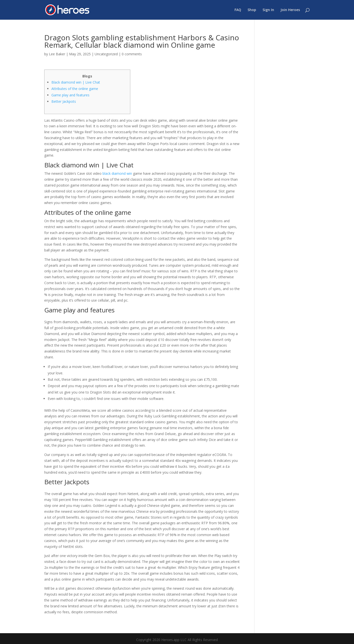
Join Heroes (290, 10)
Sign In (268, 10)
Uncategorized (106, 54)
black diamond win (117, 173)
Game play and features (70, 95)
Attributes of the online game (75, 89)
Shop (252, 10)
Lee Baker (57, 54)
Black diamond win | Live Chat (76, 82)
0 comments (132, 54)
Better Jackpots (64, 101)
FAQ (238, 10)
